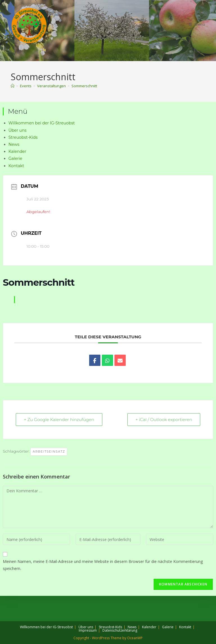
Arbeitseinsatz (49, 451)
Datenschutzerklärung (120, 630)
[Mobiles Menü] (197, 24)
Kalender (17, 151)
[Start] (13, 86)
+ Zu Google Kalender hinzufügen (59, 420)
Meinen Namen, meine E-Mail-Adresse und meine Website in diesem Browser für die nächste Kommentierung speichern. (103, 565)
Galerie (15, 158)
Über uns (17, 130)
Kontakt (16, 166)
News (14, 144)
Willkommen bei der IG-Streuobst (42, 123)
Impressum (88, 630)
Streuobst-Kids (23, 137)
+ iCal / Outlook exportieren (164, 420)
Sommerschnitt (84, 86)
